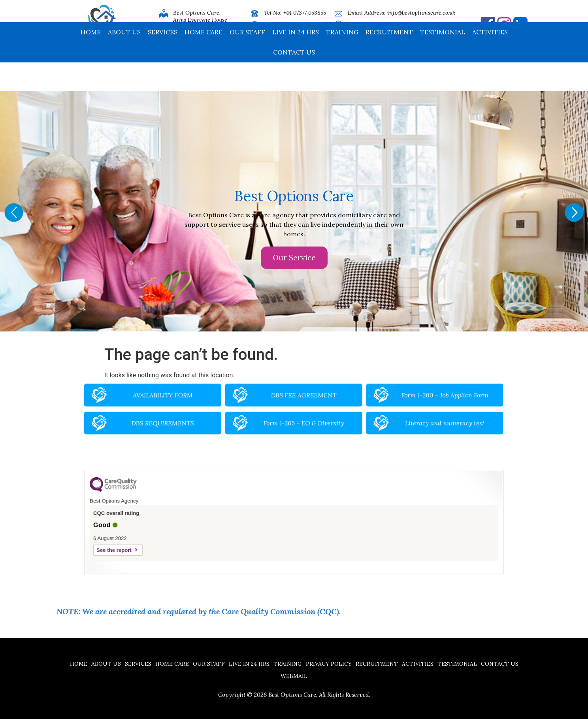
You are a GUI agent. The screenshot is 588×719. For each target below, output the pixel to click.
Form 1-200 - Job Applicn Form (395, 401)
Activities (490, 60)
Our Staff (247, 60)
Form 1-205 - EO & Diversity (301, 420)
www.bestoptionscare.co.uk (404, 24)
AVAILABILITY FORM (206, 401)
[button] (14, 213)
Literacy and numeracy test (395, 420)
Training (342, 60)
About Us (124, 60)
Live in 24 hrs (296, 60)
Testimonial (443, 60)
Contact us (294, 81)
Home (91, 60)
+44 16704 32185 (303, 24)
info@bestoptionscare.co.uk (421, 13)
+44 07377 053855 (305, 13)
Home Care (204, 60)
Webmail (294, 676)
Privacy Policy (329, 664)
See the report (173, 541)
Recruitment (389, 60)
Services (163, 60)
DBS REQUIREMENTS (206, 420)
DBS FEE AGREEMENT (301, 401)
